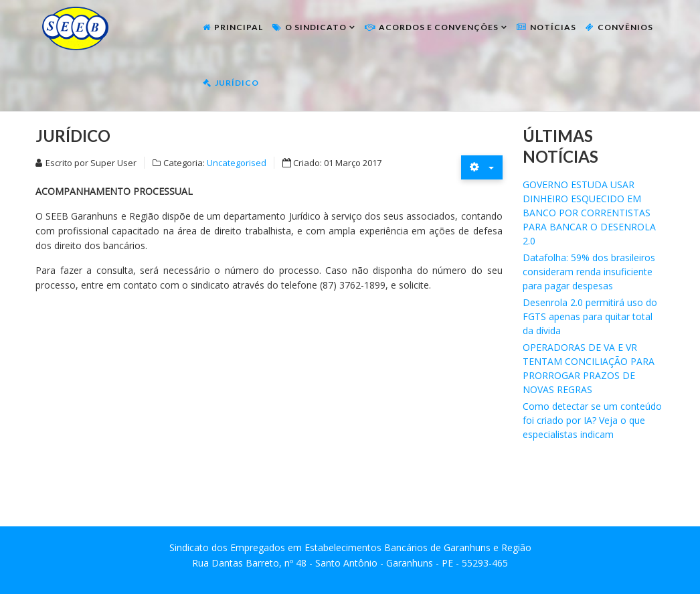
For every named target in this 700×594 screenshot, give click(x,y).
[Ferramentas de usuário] (482, 167)
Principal (239, 27)
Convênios (625, 27)
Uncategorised (237, 163)
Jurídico (237, 83)
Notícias (553, 27)
